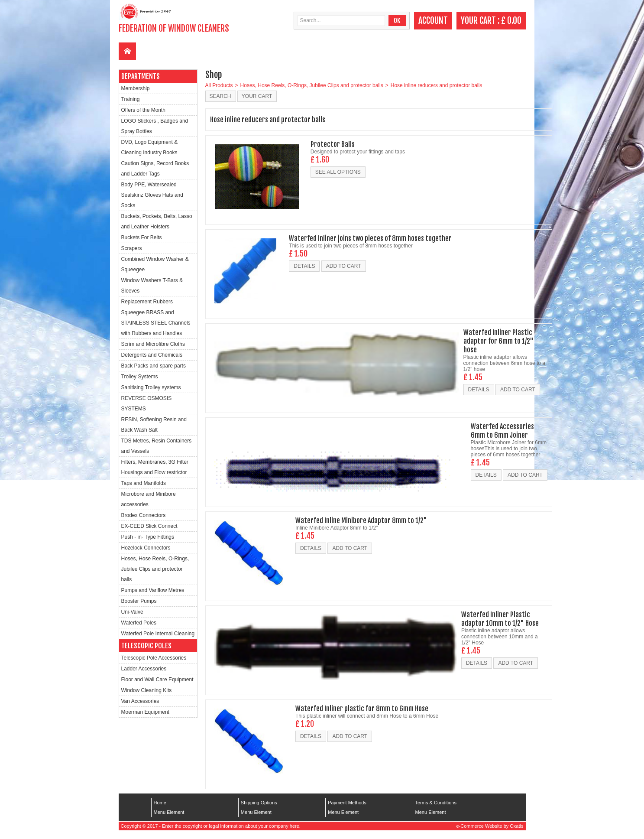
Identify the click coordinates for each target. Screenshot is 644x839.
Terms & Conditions (436, 803)
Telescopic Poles (146, 646)
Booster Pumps (139, 601)
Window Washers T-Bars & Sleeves (152, 286)
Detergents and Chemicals (152, 355)
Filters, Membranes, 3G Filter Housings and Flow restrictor (155, 467)
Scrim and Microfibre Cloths (153, 344)
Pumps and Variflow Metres (153, 590)
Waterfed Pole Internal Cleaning (158, 634)
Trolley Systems (140, 377)
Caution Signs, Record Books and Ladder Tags (155, 169)
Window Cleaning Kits (147, 690)
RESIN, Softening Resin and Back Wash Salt (154, 425)
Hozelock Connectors (146, 548)
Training (131, 99)
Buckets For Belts (142, 237)
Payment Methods (347, 803)
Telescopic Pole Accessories (154, 658)
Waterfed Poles (139, 623)
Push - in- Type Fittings (148, 537)
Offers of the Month (144, 110)
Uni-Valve (132, 612)
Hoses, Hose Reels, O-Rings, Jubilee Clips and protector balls (155, 569)
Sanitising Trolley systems (151, 387)
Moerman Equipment (145, 712)
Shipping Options (259, 803)
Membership (136, 88)
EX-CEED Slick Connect (149, 526)
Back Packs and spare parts (154, 366)
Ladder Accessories (144, 669)
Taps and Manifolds (144, 483)
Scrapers (132, 248)
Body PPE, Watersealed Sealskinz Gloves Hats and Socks (152, 195)
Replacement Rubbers (147, 302)
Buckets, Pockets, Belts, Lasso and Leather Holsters (157, 221)
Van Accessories (140, 701)
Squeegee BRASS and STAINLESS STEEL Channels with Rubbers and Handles (156, 323)
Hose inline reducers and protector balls (436, 85)
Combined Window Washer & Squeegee (155, 264)
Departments (141, 76)
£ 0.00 (511, 21)
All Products (219, 85)
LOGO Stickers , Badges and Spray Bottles (155, 126)
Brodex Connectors (144, 515)
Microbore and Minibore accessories (149, 499)
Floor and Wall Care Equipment (157, 680)
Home (160, 803)
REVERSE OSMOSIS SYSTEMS (147, 403)
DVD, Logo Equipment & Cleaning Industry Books (150, 147)
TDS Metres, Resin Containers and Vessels (157, 446)
